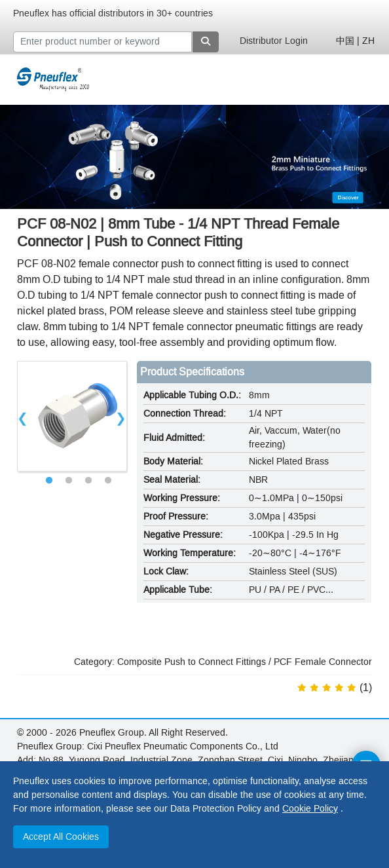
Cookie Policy (310, 809)
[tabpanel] (72, 416)
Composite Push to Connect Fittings (192, 662)
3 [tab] (88, 481)
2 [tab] (69, 481)
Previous (23, 417)
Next (121, 417)
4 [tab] (108, 481)
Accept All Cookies (61, 837)
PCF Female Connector (323, 662)
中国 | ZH (355, 41)
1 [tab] (49, 481)
